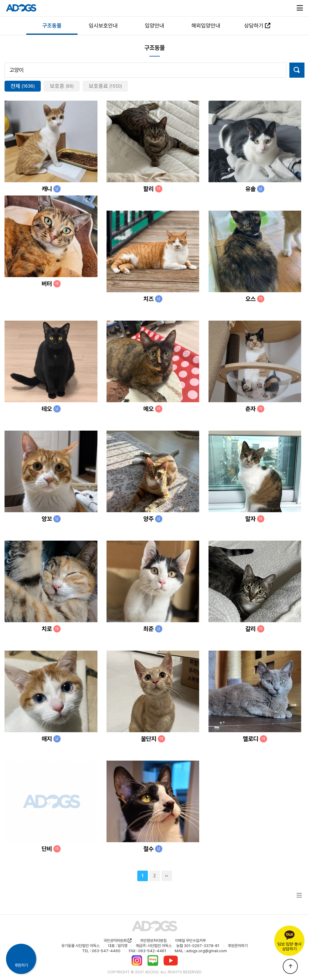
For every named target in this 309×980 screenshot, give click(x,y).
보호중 (62, 86)
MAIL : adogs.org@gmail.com (201, 951)
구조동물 (52, 26)
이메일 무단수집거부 (190, 941)
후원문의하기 (238, 946)
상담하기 (257, 26)
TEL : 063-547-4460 (101, 951)
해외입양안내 (206, 26)
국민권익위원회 (118, 941)
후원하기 (21, 965)
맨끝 (167, 876)
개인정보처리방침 (153, 941)
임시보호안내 (103, 26)
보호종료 (105, 86)
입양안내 (154, 26)
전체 (23, 86)
